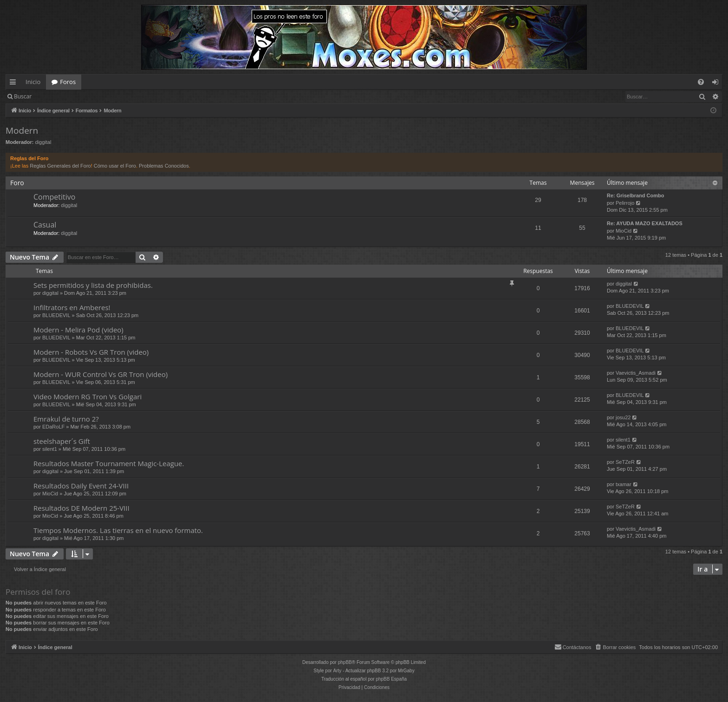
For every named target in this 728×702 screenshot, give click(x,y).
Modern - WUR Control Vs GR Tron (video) (101, 374)
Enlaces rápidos (15, 84)
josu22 (623, 417)
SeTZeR (625, 462)
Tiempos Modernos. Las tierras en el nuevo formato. (118, 530)
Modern (22, 130)
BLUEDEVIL (56, 315)
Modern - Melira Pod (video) (78, 330)
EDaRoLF (53, 427)
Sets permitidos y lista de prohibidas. (93, 285)
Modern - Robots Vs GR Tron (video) (91, 352)
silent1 (50, 449)
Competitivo (54, 197)
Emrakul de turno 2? (66, 419)
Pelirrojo (625, 203)
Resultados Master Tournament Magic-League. (109, 463)
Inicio (33, 82)
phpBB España (391, 679)
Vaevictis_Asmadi (636, 373)
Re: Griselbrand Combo (635, 195)
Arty (338, 671)
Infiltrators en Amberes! (72, 307)
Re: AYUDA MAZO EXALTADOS (645, 223)
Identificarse (61, 96)
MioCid (624, 231)
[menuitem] (701, 82)
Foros (68, 82)
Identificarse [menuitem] (718, 84)
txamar (624, 484)
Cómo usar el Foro (115, 166)
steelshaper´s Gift (62, 441)
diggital (43, 142)
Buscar (23, 96)
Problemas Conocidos (164, 166)
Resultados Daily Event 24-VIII (81, 486)
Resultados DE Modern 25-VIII (81, 508)
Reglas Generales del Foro (60, 166)
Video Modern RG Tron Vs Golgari (88, 396)
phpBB (345, 662)
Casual (45, 225)
